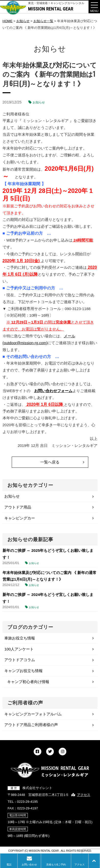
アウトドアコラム (20, 660)
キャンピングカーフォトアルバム (33, 714)
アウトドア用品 (18, 507)
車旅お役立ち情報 (20, 638)
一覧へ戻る (50, 462)
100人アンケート (19, 649)
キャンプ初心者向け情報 (28, 682)
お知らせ (39, 102)
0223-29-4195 (27, 802)
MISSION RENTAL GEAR (51, 9)
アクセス (84, 795)
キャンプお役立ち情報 (23, 671)
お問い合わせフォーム (53, 391)
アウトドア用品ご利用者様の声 (31, 725)
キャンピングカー (20, 518)
